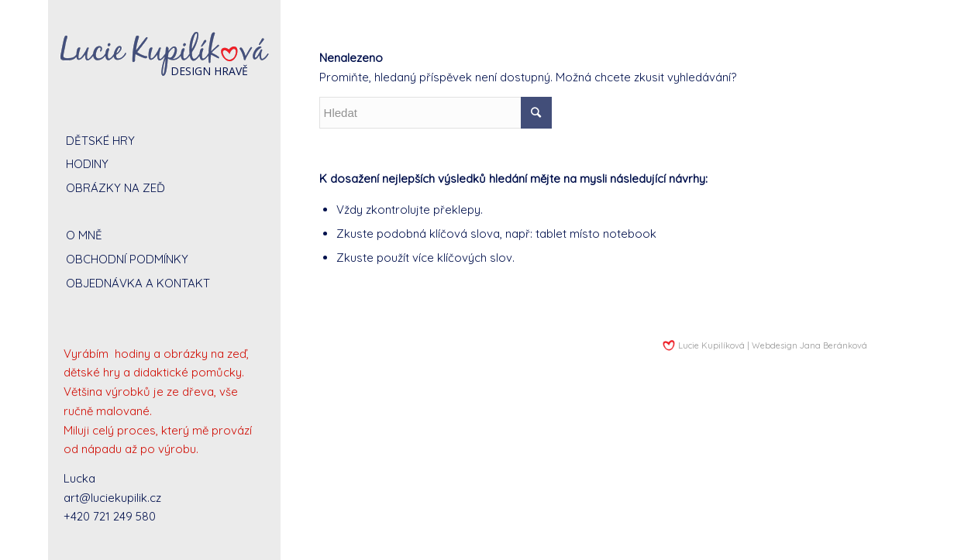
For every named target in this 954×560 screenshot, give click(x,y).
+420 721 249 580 (110, 516)
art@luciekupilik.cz (112, 498)
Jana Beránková (833, 345)
